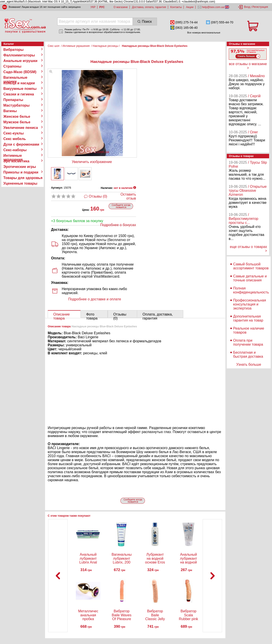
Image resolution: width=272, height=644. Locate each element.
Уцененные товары (20, 183)
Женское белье (17, 117)
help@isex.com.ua (213, 7)
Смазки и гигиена (19, 94)
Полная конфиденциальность (251, 290)
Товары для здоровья (23, 178)
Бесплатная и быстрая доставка (248, 354)
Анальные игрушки (20, 61)
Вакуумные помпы (20, 89)
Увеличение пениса (21, 128)
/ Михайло (256, 76)
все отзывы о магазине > (248, 66)
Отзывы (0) (98, 196)
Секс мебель (15, 139)
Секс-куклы (13, 133)
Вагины (10, 111)
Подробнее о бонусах (118, 225)
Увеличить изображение (92, 162)
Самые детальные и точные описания (250, 278)
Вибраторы (13, 50)
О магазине (121, 7)
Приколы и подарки (21, 172)
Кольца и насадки (19, 83)
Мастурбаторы (16, 105)
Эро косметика (16, 161)
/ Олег (253, 132)
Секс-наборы (15, 150)
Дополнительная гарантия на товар (248, 318)
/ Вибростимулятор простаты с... (244, 219)
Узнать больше (249, 364)
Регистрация (260, 7)
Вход (247, 7)
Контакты (176, 7)
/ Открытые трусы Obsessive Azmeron (248, 191)
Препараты (13, 100)
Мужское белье (17, 122)
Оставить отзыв (128, 196)
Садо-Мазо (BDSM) (20, 72)
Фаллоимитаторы (19, 55)
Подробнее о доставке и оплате (95, 299)
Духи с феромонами (21, 144)
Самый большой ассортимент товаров (251, 266)
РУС (102, 7)
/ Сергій (254, 96)
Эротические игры (20, 167)
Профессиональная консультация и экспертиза (250, 304)
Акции (190, 7)
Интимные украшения (13, 156)
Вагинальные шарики (15, 78)
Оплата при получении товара (248, 342)
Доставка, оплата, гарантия (149, 7)
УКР (93, 7)
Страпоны (12, 66)
